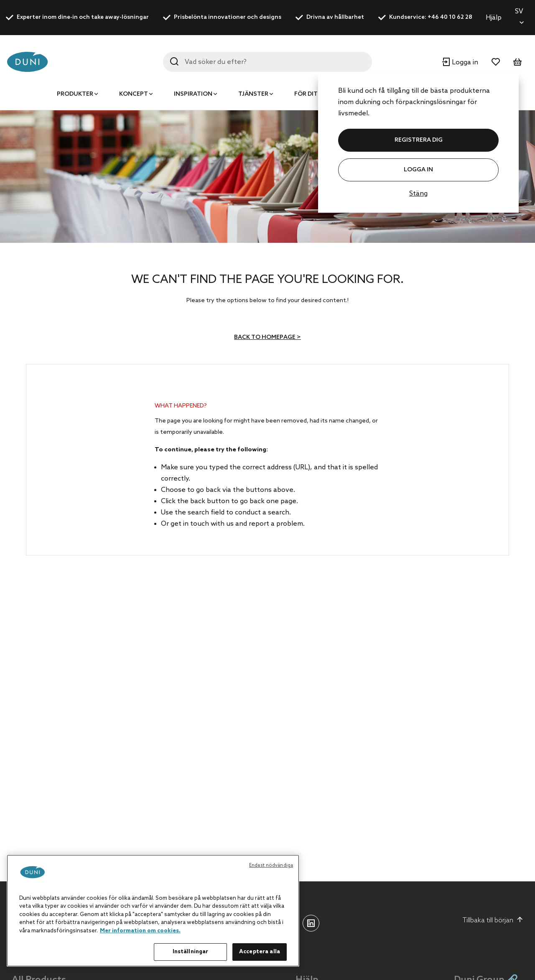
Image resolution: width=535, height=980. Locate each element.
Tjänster (253, 94)
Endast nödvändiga (271, 865)
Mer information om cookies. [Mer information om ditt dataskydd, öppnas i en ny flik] (140, 931)
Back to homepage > (267, 337)
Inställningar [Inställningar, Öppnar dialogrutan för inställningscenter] (191, 952)
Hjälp (494, 18)
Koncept (134, 94)
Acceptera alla (260, 952)
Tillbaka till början (493, 920)
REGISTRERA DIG (419, 140)
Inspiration (193, 94)
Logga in (418, 170)
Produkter (75, 94)
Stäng (418, 194)
